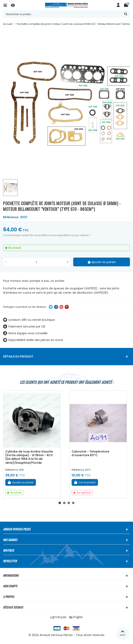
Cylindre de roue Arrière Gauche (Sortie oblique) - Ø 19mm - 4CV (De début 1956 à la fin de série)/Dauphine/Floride (29, 457)
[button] (60, 503)
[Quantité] (37, 262)
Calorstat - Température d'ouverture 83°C (90, 453)
